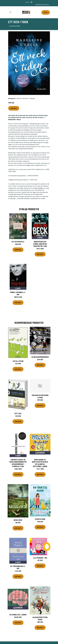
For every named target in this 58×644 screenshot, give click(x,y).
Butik (46, 12)
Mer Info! (14, 108)
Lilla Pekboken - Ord (40, 558)
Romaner (25, 98)
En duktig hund (40, 519)
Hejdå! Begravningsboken (40, 357)
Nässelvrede (18, 520)
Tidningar (32, 98)
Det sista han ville (18, 242)
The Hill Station (18, 361)
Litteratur (19, 98)
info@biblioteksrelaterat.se (42, 5)
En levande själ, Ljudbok (18, 615)
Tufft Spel (18, 413)
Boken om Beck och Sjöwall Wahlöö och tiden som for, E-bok (40, 244)
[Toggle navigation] (10, 12)
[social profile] (32, 2)
